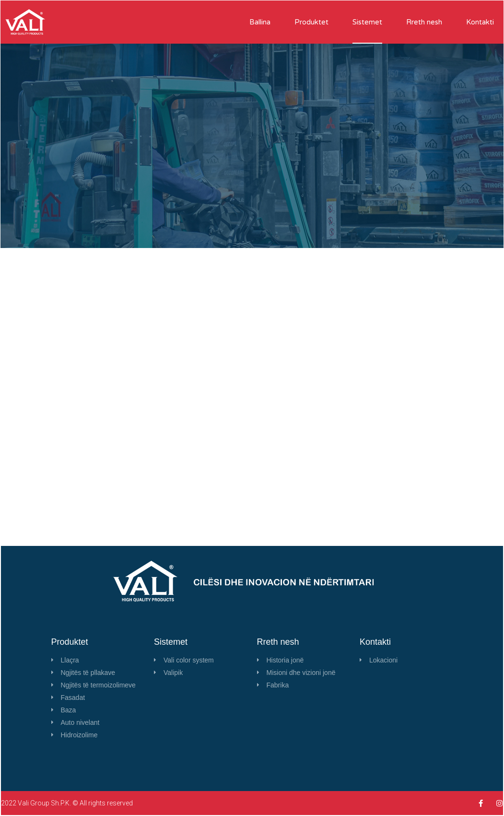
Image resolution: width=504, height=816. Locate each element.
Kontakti (480, 22)
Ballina (260, 22)
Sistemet (367, 22)
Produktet (311, 22)
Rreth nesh (424, 22)
